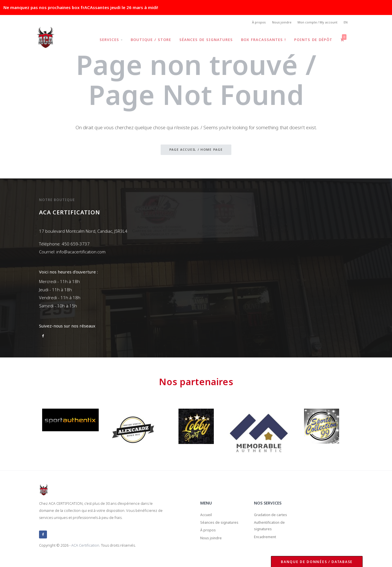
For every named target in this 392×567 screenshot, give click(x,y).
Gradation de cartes (274, 516)
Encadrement (268, 542)
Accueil (207, 516)
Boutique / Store (147, 41)
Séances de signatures (203, 41)
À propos (251, 23)
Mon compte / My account (315, 23)
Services (106, 41)
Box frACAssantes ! (261, 41)
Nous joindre (276, 23)
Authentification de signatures (273, 529)
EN (345, 23)
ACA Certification (85, 546)
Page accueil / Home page (196, 151)
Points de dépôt (312, 41)
